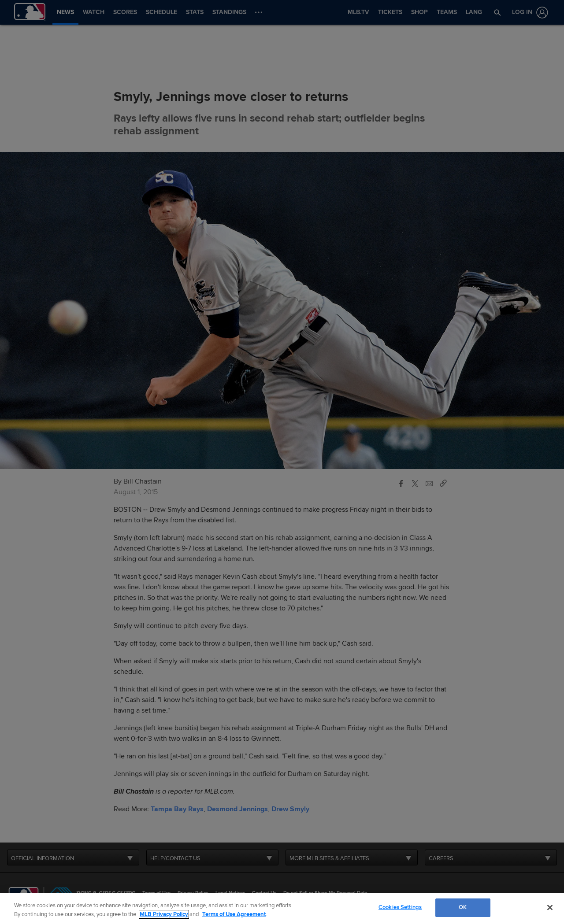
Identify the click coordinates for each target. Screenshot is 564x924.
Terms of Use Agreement (234, 914)
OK (463, 907)
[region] (282, 908)
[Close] (550, 907)
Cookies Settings (400, 907)
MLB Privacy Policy (164, 914)
